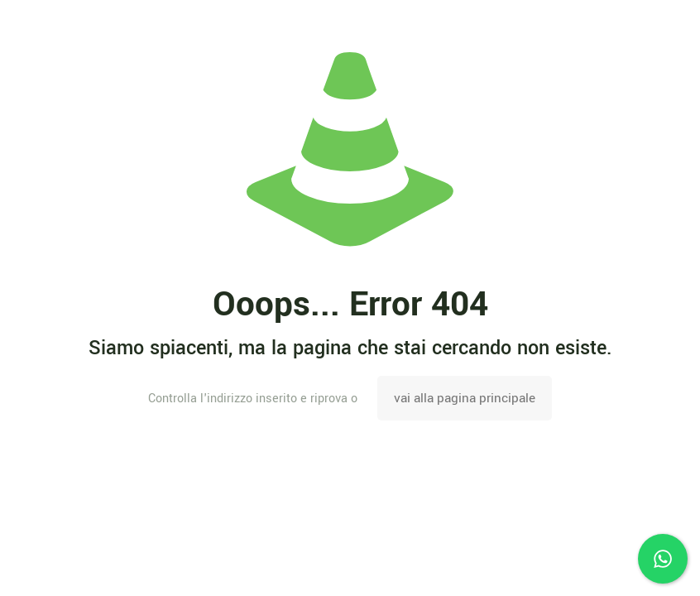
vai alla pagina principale (465, 398)
